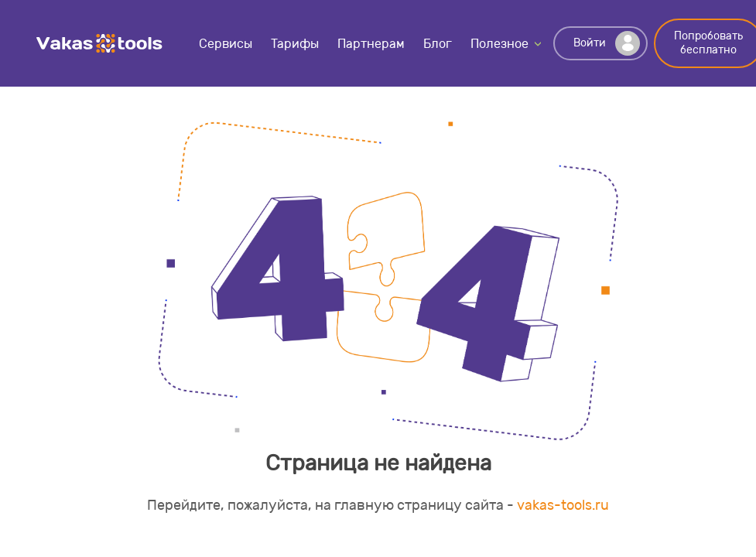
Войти (607, 43)
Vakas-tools (100, 43)
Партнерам (371, 44)
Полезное (499, 44)
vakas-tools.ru (563, 505)
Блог (438, 44)
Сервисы (226, 44)
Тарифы (295, 44)
